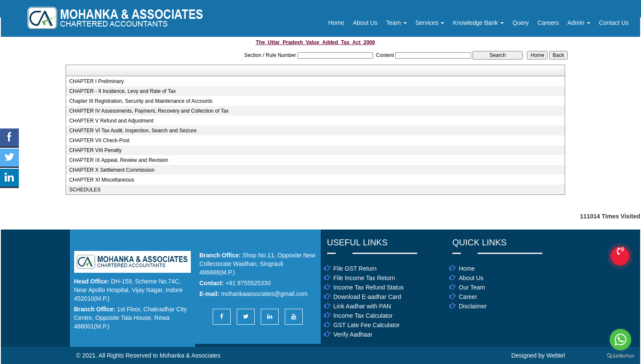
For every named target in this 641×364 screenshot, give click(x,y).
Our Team (472, 287)
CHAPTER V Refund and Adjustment (111, 121)
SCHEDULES (85, 190)
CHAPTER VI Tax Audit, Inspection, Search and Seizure (133, 131)
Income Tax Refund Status (369, 287)
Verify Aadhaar (353, 334)
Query (521, 23)
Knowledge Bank (478, 23)
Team (397, 23)
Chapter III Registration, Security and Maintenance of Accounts (141, 101)
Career (468, 297)
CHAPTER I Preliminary (96, 81)
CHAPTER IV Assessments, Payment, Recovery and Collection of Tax (149, 111)
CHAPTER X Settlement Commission (112, 170)
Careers (548, 23)
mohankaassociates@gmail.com (265, 294)
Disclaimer (473, 306)
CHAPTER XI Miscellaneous (101, 180)
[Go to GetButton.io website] (620, 356)
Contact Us (614, 23)
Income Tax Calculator (363, 316)
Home (336, 23)
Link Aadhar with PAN (362, 306)
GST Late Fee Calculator (367, 325)
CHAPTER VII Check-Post (99, 140)
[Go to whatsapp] (620, 340)
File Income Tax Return (364, 278)
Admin (579, 23)
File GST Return (355, 269)
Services (430, 23)
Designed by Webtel (538, 355)
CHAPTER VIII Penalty (95, 150)
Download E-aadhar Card (367, 297)
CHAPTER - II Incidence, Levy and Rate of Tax (122, 91)
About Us (365, 23)
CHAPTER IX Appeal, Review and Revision (119, 160)
